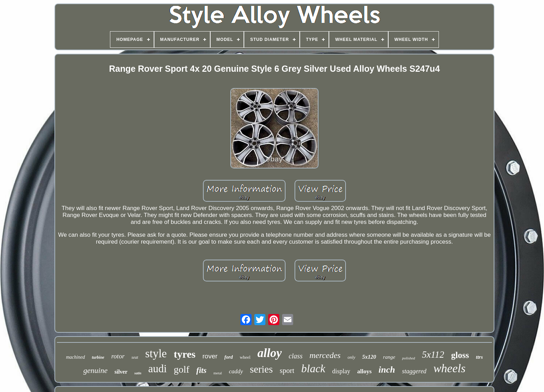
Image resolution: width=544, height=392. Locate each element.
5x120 (369, 357)
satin (138, 373)
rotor (118, 356)
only (351, 357)
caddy (236, 371)
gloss (460, 355)
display (341, 371)
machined (75, 357)
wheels (449, 368)
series (261, 369)
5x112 (433, 355)
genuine (95, 370)
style (156, 354)
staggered (414, 371)
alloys (365, 371)
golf (182, 369)
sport (287, 371)
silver (121, 372)
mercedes (325, 355)
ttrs (479, 357)
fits (201, 370)
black (313, 368)
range (389, 357)
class (296, 356)
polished (409, 358)
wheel (245, 357)
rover (210, 356)
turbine (98, 357)
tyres (185, 354)
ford (229, 357)
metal (218, 373)
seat (135, 357)
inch (387, 370)
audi (157, 369)
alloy (270, 353)
